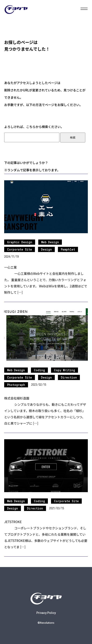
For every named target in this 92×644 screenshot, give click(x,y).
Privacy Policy (46, 613)
